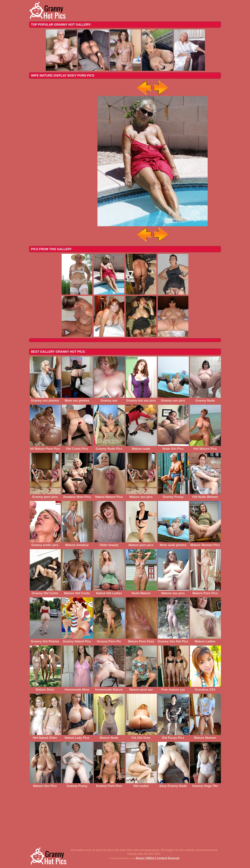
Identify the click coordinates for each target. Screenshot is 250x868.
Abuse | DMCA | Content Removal (157, 858)
